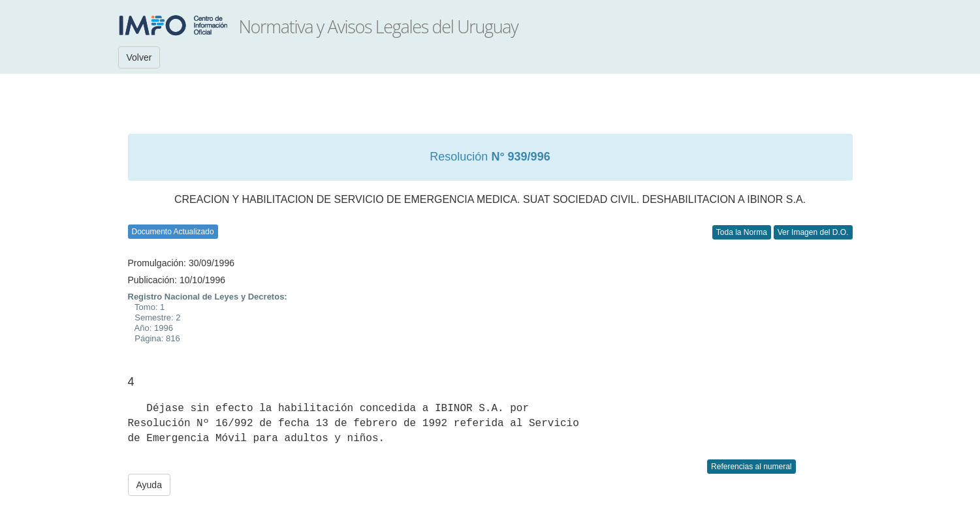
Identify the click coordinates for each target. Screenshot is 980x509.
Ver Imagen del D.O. (813, 232)
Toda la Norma (742, 232)
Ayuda (149, 485)
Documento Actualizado (173, 232)
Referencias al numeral (751, 467)
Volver (139, 57)
